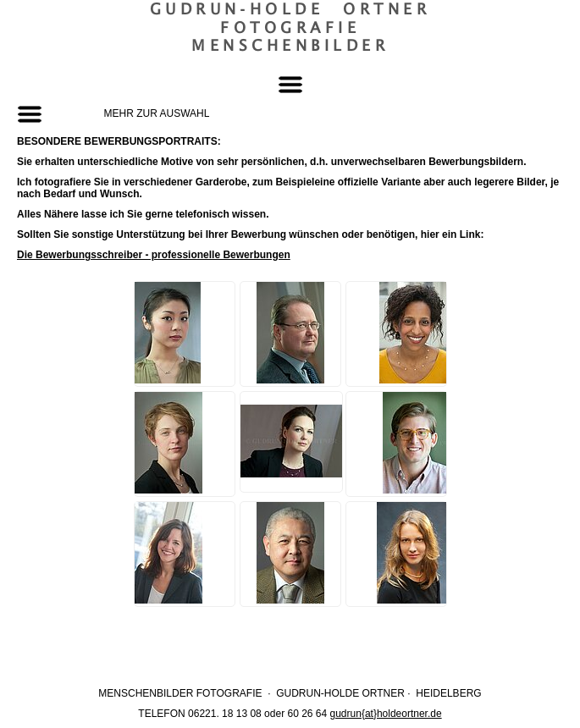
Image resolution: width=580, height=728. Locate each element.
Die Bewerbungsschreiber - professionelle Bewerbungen (154, 255)
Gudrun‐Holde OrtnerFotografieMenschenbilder (290, 27)
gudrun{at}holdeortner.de (386, 714)
